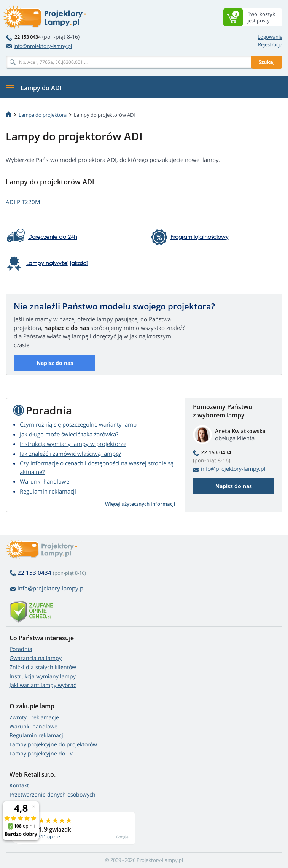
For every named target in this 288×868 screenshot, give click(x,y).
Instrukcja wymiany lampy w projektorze (73, 444)
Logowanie (270, 37)
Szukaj (267, 62)
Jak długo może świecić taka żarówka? (69, 434)
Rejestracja (270, 44)
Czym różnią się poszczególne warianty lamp (78, 424)
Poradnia (21, 649)
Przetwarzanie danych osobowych (53, 794)
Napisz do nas (55, 363)
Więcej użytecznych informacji (140, 504)
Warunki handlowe (45, 481)
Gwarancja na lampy (36, 658)
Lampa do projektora (43, 115)
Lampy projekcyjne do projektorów (53, 744)
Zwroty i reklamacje (34, 717)
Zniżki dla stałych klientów (43, 667)
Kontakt (19, 785)
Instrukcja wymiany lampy (43, 676)
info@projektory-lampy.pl (39, 46)
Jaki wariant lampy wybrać (43, 685)
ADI (23, 202)
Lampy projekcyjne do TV (41, 753)
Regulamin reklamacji (48, 491)
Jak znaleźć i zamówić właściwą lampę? (70, 454)
